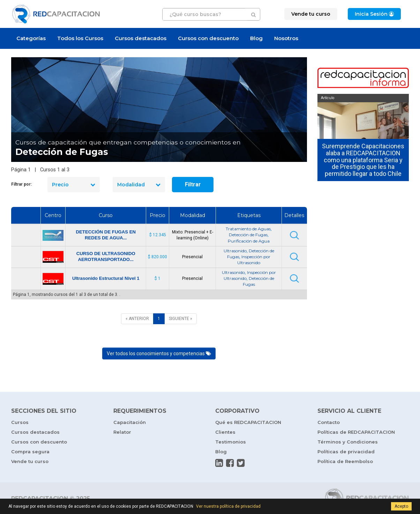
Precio (74, 185)
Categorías (31, 38)
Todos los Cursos (80, 38)
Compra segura (30, 452)
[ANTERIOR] (137, 319)
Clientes (225, 432)
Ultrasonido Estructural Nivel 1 (106, 278)
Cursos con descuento (208, 38)
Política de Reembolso (345, 461)
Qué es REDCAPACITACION (248, 422)
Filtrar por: (21, 184)
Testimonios (231, 442)
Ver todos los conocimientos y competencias (159, 353)
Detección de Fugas (248, 235)
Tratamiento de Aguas (248, 229)
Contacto (329, 422)
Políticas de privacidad (346, 452)
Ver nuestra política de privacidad (228, 506)
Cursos (20, 422)
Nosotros (286, 38)
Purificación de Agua (249, 241)
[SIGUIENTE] (181, 319)
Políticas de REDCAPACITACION (356, 432)
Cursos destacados (141, 38)
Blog (256, 38)
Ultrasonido (235, 251)
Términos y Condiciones (348, 442)
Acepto (401, 506)
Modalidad (139, 185)
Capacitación (130, 422)
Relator (122, 432)
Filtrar (193, 184)
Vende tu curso (30, 461)
